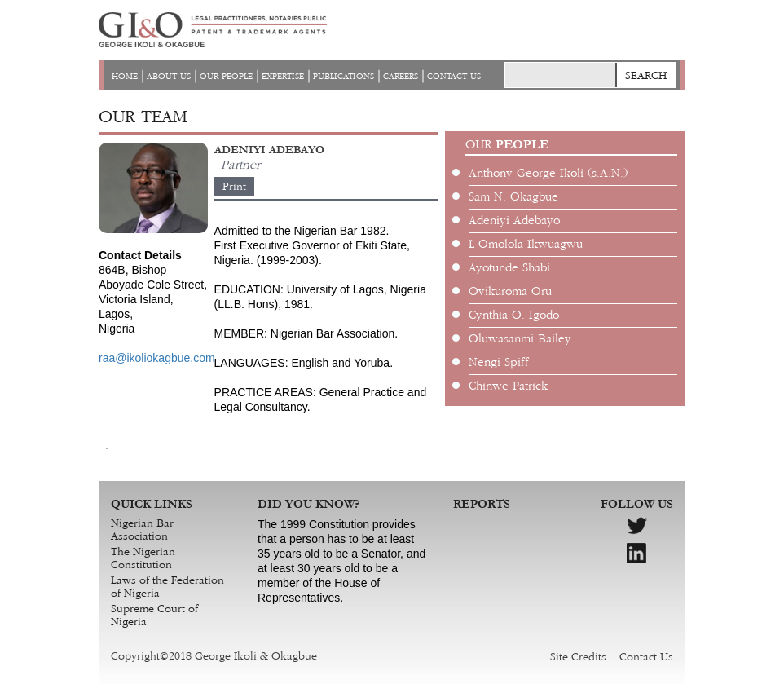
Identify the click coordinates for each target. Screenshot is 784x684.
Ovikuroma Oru (510, 292)
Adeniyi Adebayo (514, 221)
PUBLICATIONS (344, 77)
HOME (125, 77)
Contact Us (646, 657)
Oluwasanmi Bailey (520, 339)
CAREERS (401, 77)
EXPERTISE (283, 77)
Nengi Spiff (499, 363)
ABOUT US (169, 77)
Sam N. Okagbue (513, 197)
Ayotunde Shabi (509, 268)
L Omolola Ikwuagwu (526, 245)
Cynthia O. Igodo (514, 316)
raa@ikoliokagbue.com (157, 358)
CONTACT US (454, 77)
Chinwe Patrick (508, 386)
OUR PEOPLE (226, 77)
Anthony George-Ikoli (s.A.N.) (548, 174)
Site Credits (578, 657)
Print (234, 187)
